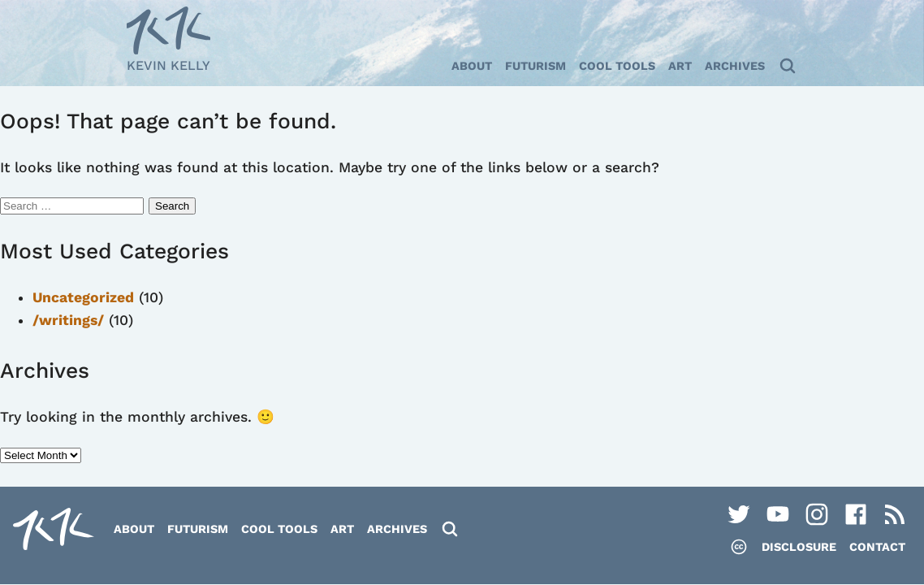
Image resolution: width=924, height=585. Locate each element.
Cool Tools (617, 66)
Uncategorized (83, 297)
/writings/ (68, 320)
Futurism (535, 66)
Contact (877, 547)
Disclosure (799, 547)
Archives (735, 66)
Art (680, 66)
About (472, 66)
